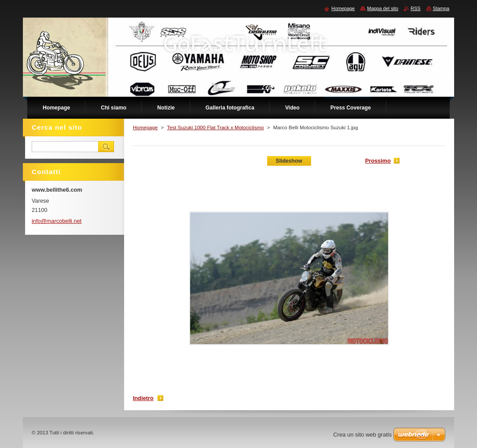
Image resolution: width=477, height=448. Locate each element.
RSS (415, 8)
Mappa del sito (383, 8)
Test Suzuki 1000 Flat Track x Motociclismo (215, 127)
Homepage (145, 127)
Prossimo (378, 161)
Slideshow (289, 161)
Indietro (143, 398)
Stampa (441, 8)
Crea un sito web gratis (362, 435)
